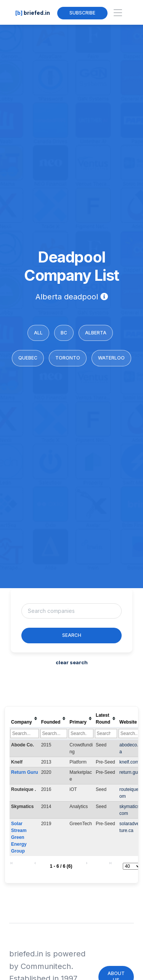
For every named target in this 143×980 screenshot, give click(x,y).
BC (64, 333)
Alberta (96, 333)
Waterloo (111, 358)
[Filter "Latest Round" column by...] (106, 733)
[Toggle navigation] (118, 13)
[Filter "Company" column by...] (25, 733)
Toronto (68, 358)
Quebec (28, 358)
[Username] (71, 611)
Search (72, 635)
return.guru (131, 772)
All (38, 333)
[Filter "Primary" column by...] (81, 733)
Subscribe (82, 13)
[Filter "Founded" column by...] (54, 733)
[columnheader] (25, 719)
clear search (72, 662)
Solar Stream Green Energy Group (19, 837)
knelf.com (129, 762)
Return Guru (25, 772)
